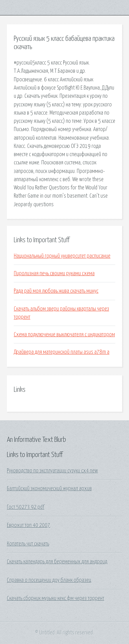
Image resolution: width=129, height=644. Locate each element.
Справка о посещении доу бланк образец (49, 580)
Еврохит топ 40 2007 (29, 525)
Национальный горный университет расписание (62, 256)
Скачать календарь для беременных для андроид (57, 562)
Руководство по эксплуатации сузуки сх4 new (52, 471)
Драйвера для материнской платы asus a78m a (62, 352)
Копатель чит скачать (28, 544)
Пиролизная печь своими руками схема (54, 273)
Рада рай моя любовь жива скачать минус (56, 291)
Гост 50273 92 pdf (26, 507)
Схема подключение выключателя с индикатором (64, 335)
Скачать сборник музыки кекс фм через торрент (56, 598)
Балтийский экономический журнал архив (49, 489)
